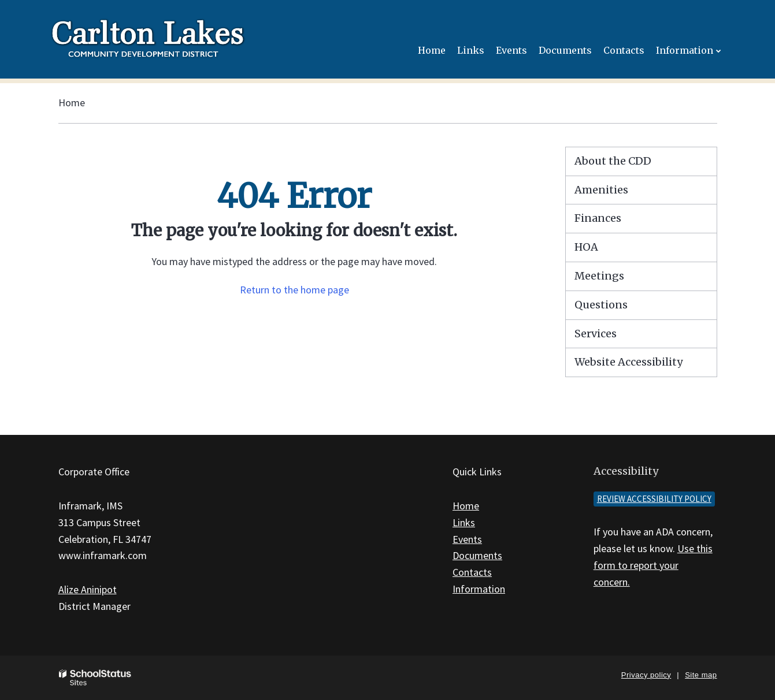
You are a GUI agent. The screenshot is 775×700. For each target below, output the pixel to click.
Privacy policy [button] (646, 675)
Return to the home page (294, 290)
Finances (598, 218)
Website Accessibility (628, 362)
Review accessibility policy (654, 499)
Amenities (601, 190)
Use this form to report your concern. (653, 565)
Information (479, 589)
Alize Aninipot (88, 589)
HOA (586, 247)
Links (464, 522)
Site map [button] (701, 675)
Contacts (472, 572)
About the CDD (613, 161)
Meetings (599, 276)
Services (596, 334)
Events (467, 539)
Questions (601, 305)
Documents (477, 555)
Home (72, 103)
